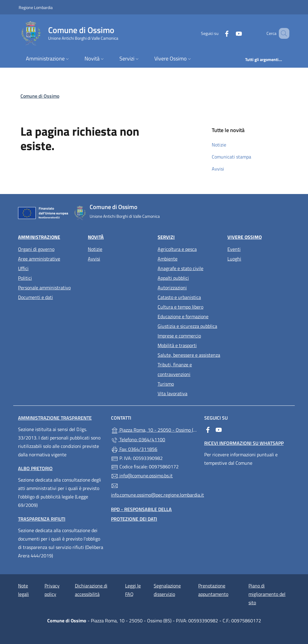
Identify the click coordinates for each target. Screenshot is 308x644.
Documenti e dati (35, 297)
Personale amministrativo (44, 288)
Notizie (219, 145)
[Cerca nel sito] (282, 33)
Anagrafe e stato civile (180, 268)
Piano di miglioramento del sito (267, 594)
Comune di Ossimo (40, 96)
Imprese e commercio (179, 336)
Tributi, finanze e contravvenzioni (175, 369)
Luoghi (234, 259)
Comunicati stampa (231, 157)
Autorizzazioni (172, 288)
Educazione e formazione (183, 316)
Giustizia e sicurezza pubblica (187, 326)
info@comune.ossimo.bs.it (142, 476)
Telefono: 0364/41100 (138, 440)
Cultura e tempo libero (180, 307)
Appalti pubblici (173, 278)
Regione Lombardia (36, 7)
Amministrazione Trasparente (55, 418)
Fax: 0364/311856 (134, 449)
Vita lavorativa (172, 393)
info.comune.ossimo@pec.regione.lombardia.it (154, 490)
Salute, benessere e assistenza (189, 355)
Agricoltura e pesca (177, 249)
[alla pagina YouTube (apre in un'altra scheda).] (230, 33)
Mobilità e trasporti (177, 345)
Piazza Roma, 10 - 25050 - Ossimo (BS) (154, 430)
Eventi (234, 249)
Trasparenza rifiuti (42, 519)
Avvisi (218, 169)
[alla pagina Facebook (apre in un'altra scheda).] (218, 33)
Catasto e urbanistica (179, 297)
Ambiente (168, 259)
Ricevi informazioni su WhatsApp (244, 443)
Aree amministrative (39, 259)
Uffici (23, 268)
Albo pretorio (35, 468)
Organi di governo (36, 249)
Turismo (166, 384)
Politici (25, 278)
